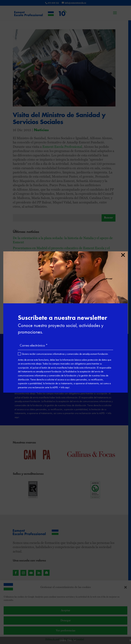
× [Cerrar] (123, 254)
